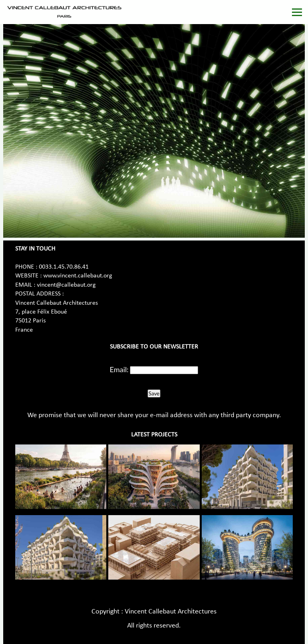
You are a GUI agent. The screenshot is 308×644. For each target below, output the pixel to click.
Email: (119, 369)
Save (154, 393)
